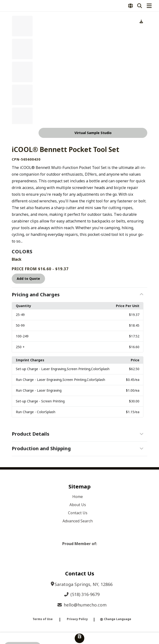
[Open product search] (140, 6)
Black (17, 259)
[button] (79, 295)
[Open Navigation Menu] (149, 6)
